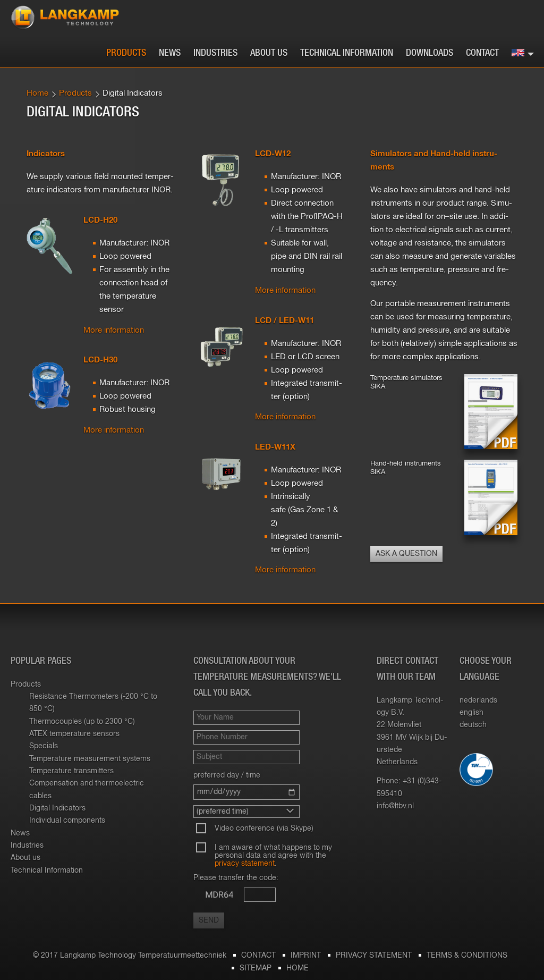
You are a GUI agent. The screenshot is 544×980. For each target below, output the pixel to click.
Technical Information (347, 53)
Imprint (306, 956)
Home (37, 93)
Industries (215, 53)
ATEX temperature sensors (74, 734)
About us (269, 53)
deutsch (473, 725)
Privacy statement (374, 956)
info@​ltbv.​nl (395, 806)
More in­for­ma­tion (114, 330)
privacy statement (245, 864)
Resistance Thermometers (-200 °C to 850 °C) (93, 703)
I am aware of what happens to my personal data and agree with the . (273, 856)
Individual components (67, 821)
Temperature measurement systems (90, 759)
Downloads (430, 53)
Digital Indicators (57, 808)
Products (126, 53)
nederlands (478, 700)
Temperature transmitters (71, 771)
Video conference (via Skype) (264, 829)
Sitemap (256, 968)
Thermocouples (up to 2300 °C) (82, 722)
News (170, 53)
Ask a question (406, 554)
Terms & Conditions (467, 956)
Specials (44, 746)
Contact (482, 53)
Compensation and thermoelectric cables (87, 789)
